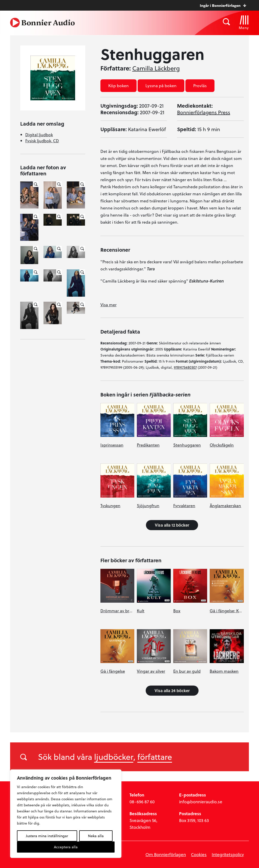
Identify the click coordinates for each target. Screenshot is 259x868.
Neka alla (96, 836)
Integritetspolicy (228, 854)
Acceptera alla (66, 847)
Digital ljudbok (39, 135)
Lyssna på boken (161, 86)
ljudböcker (114, 757)
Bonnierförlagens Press (204, 112)
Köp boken (118, 86)
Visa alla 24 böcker (172, 690)
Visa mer (109, 305)
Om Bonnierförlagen (166, 854)
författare (155, 757)
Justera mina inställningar (47, 836)
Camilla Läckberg (156, 68)
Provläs (200, 86)
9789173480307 (185, 367)
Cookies (199, 854)
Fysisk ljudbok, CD (42, 141)
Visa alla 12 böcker (172, 525)
